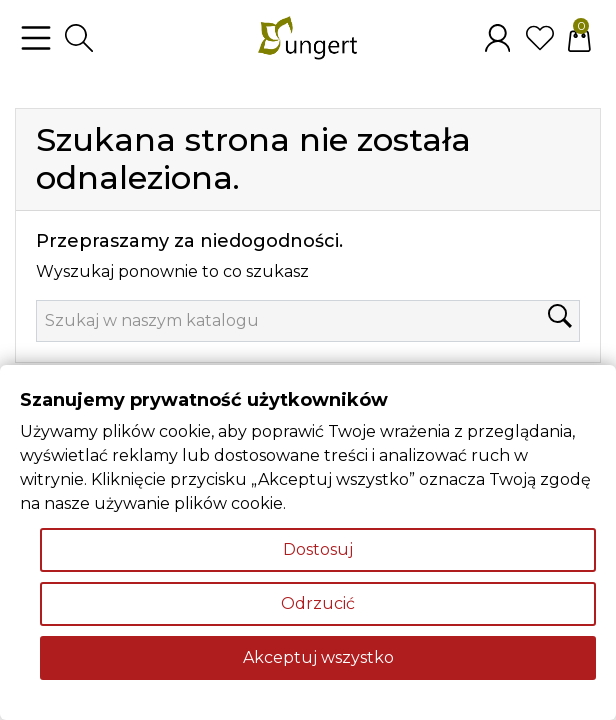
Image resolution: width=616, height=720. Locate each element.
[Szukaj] (308, 321)
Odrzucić (318, 603)
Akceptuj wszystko (318, 657)
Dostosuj (318, 549)
